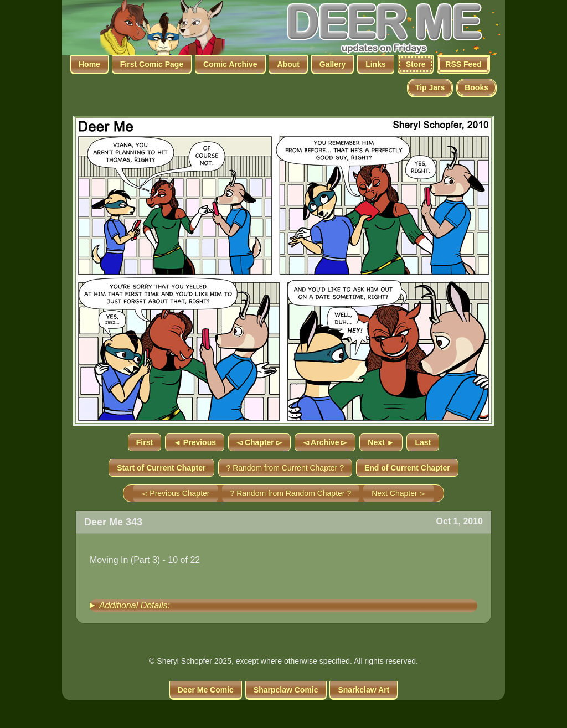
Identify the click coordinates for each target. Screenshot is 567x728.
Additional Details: (135, 605)
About (288, 64)
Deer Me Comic (206, 690)
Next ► (381, 442)
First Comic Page (152, 64)
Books (476, 87)
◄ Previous (195, 442)
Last (423, 442)
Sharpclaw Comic (286, 690)
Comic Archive (230, 64)
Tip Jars (430, 87)
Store (416, 64)
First (145, 442)
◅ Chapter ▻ (259, 442)
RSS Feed (463, 64)
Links (376, 64)
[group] (283, 606)
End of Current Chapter (407, 468)
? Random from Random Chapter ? (291, 493)
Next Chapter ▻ (398, 493)
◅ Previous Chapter (175, 493)
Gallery (333, 64)
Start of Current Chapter (161, 468)
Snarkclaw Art (364, 690)
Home (89, 64)
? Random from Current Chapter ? (285, 468)
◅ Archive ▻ (325, 442)
